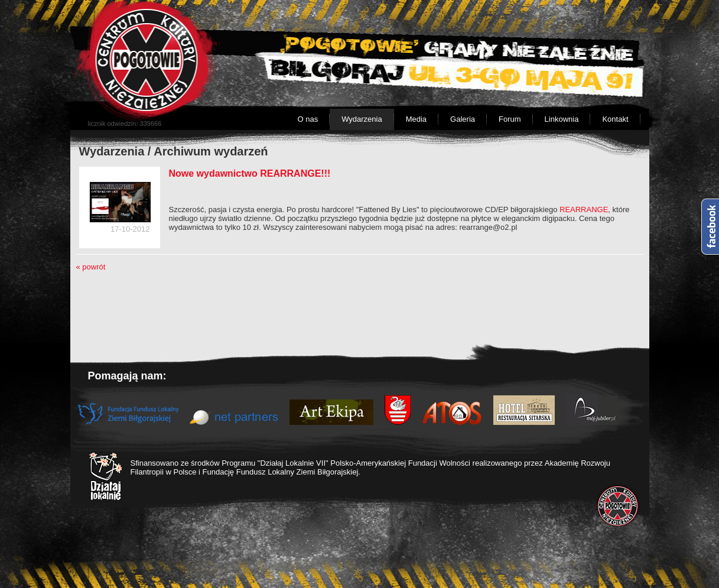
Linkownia (562, 119)
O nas (308, 119)
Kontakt (615, 119)
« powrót (91, 267)
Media (416, 119)
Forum (510, 119)
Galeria (463, 119)
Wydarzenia (362, 119)
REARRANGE (583, 209)
